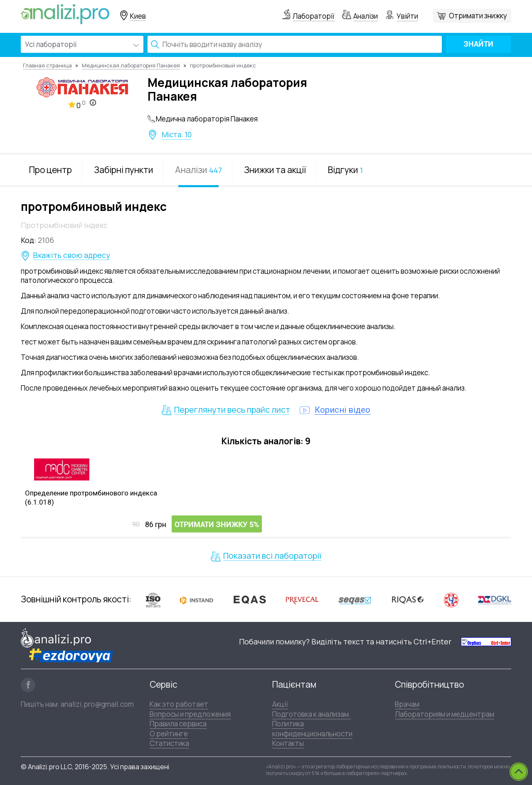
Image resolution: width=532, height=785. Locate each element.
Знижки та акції (275, 170)
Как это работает (179, 704)
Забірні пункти (123, 170)
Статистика (169, 743)
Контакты (288, 743)
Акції (280, 704)
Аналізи (366, 16)
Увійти (407, 16)
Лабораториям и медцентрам (445, 714)
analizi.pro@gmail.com (97, 704)
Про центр (50, 170)
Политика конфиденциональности (312, 728)
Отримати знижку (478, 16)
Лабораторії (314, 16)
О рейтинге (169, 734)
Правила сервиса (178, 724)
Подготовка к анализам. (312, 714)
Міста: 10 (177, 135)
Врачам (407, 704)
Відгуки (345, 170)
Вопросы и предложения (190, 714)
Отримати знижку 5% (217, 524)
